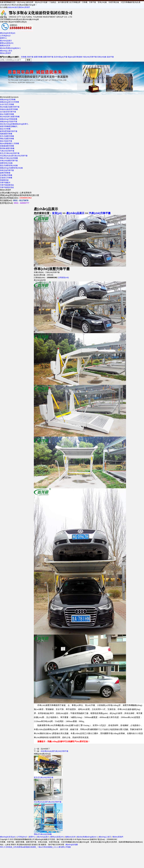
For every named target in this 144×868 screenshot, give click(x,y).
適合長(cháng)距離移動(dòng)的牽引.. (15, 124)
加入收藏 (3, 7)
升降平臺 (30, 57)
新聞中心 (3, 38)
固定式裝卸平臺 (6, 141)
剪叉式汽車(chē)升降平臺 (10, 153)
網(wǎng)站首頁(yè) (8, 33)
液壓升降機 (38, 57)
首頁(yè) (57, 213)
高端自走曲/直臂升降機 (9, 109)
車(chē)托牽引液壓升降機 (10, 117)
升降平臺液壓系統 (7, 185)
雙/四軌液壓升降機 (7, 148)
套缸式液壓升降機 (7, 114)
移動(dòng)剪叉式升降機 (9, 102)
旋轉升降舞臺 (5, 173)
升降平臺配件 (5, 183)
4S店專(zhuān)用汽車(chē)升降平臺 (14, 156)
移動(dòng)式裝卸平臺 (9, 122)
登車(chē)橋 (102, 57)
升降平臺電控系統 (7, 187)
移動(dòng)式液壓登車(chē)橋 (11, 168)
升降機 (23, 57)
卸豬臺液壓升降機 (7, 146)
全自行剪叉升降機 (7, 104)
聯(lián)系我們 (24, 7)
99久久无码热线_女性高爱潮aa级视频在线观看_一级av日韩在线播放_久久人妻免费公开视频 (35, 847)
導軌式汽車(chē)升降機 (9, 158)
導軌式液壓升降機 (7, 139)
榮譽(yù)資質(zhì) (7, 43)
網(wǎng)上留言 (6, 51)
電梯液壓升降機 (6, 134)
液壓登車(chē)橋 (6, 163)
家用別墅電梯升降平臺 (9, 131)
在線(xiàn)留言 (13, 7)
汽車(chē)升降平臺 (89, 57)
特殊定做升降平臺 (7, 170)
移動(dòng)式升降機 (8, 100)
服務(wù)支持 (5, 46)
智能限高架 (4, 180)
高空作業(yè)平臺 (61, 57)
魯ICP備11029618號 (56, 845)
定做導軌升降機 (6, 175)
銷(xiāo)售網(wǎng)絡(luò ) (10, 48)
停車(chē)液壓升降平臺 (9, 161)
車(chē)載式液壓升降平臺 (10, 107)
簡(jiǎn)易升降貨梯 (75, 57)
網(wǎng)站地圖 (72, 845)
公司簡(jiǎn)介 (5, 36)
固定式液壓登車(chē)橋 (9, 165)
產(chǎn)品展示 (6, 41)
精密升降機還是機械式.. (9, 126)
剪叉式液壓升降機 (7, 136)
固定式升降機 (5, 129)
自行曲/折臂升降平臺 (8, 112)
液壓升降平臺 (48, 57)
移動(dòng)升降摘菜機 (9, 119)
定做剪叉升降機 (6, 178)
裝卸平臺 (110, 57)
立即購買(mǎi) (63, 278)
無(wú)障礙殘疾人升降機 (9, 144)
